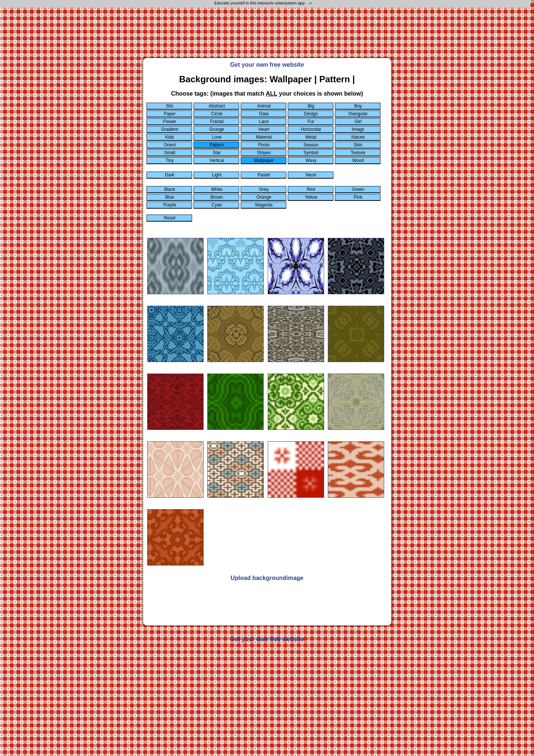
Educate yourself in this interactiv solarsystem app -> (264, 3)
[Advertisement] (267, 36)
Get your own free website (267, 65)
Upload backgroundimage (267, 578)
